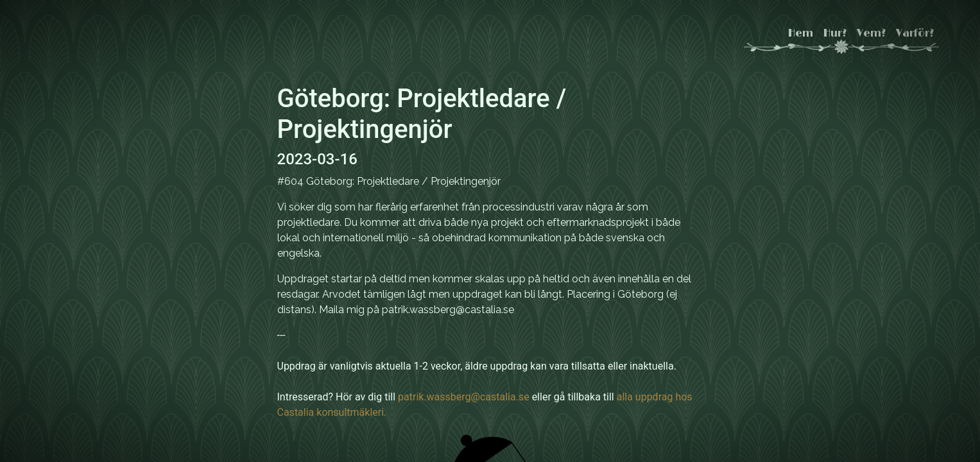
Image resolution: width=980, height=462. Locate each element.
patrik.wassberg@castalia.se (464, 397)
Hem (801, 33)
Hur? (835, 33)
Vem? (871, 33)
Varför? (915, 33)
